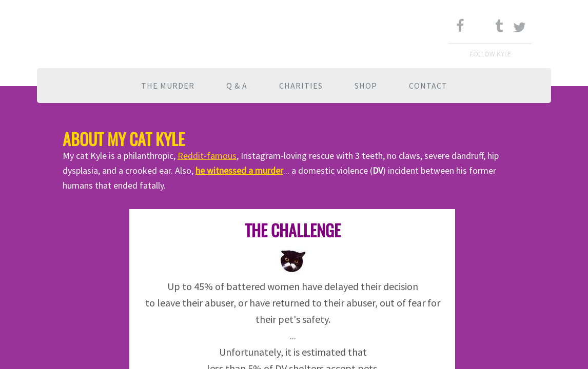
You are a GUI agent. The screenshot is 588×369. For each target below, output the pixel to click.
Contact (428, 86)
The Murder (168, 86)
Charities (301, 86)
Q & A (237, 86)
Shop (366, 86)
